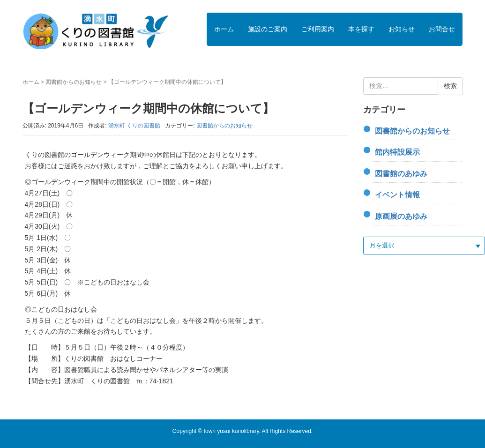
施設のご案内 (268, 29)
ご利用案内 (318, 29)
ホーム (224, 29)
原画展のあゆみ (401, 216)
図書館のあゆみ (401, 174)
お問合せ (442, 29)
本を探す (361, 29)
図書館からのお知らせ (74, 82)
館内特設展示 (397, 152)
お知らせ (402, 29)
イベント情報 (397, 195)
